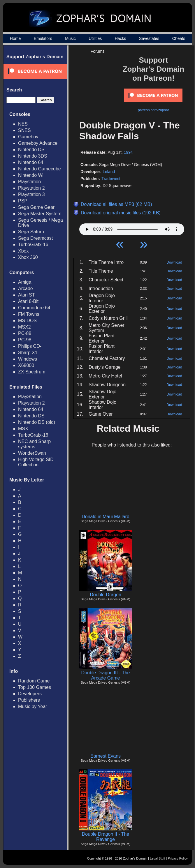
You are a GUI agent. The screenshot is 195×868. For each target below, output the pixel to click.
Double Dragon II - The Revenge (106, 837)
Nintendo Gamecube (39, 169)
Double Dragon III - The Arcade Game (106, 675)
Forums (97, 51)
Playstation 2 (31, 188)
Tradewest (111, 179)
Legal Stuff (157, 858)
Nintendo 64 (31, 162)
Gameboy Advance (38, 143)
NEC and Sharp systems (34, 444)
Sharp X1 (28, 353)
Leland (109, 172)
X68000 (26, 365)
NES (23, 124)
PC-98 (25, 340)
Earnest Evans (106, 756)
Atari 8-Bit (28, 301)
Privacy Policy (178, 858)
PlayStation (30, 397)
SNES (24, 130)
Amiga (25, 282)
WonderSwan (32, 453)
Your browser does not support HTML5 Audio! (132, 228)
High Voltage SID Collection (36, 462)
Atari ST (27, 295)
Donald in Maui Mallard (106, 517)
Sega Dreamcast (35, 238)
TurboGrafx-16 (33, 245)
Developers (30, 694)
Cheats (179, 38)
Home (15, 38)
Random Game (34, 681)
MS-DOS (27, 321)
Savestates (149, 38)
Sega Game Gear (36, 207)
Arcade (26, 289)
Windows (28, 359)
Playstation (29, 182)
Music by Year (33, 706)
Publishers (29, 700)
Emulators (43, 38)
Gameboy (28, 137)
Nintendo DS (31, 150)
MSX (23, 429)
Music (70, 38)
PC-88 (25, 333)
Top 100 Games (35, 687)
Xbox (23, 251)
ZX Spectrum (32, 372)
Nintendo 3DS (33, 156)
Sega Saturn (31, 232)
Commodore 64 (34, 308)
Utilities (95, 38)
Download (174, 262)
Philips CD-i (30, 346)
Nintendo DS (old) (37, 422)
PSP (23, 201)
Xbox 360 (28, 257)
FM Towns (29, 314)
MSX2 (24, 327)
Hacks (121, 38)
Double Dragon (106, 595)
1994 (128, 152)
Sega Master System (40, 214)
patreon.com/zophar (153, 110)
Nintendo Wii (31, 175)
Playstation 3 (31, 194)
